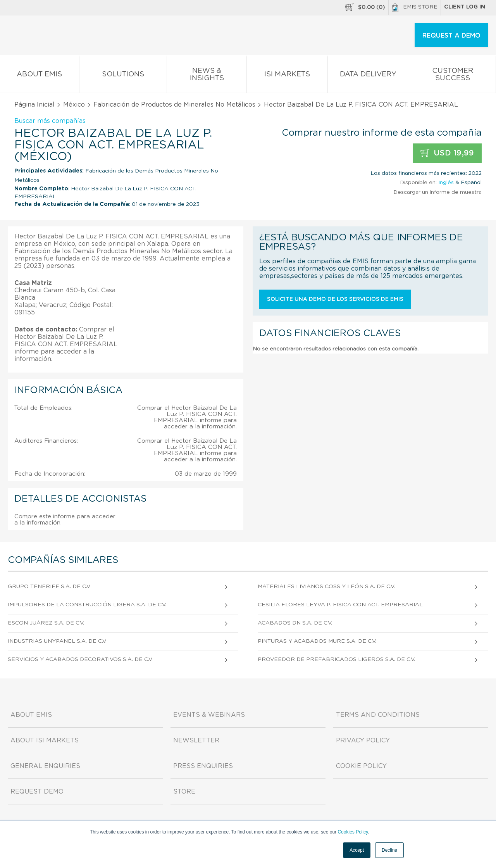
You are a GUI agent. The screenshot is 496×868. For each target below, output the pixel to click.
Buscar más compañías (50, 121)
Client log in (465, 7)
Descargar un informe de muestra (437, 192)
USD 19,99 (447, 153)
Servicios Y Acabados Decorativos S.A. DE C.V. (80, 659)
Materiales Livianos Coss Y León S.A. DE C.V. (326, 587)
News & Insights (207, 76)
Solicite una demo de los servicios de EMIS (335, 299)
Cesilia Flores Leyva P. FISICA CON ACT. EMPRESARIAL (340, 605)
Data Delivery (369, 76)
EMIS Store (415, 8)
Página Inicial (34, 105)
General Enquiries (45, 766)
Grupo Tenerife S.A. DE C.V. (49, 587)
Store (184, 792)
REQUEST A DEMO (451, 36)
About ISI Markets (45, 740)
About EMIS (40, 76)
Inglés (446, 183)
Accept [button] (357, 850)
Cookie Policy (361, 766)
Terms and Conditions (378, 715)
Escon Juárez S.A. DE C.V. (46, 623)
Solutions (123, 76)
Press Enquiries (203, 766)
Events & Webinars (209, 715)
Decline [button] (389, 850)
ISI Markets (287, 76)
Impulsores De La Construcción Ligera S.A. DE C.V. (87, 605)
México (74, 105)
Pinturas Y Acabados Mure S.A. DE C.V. (317, 641)
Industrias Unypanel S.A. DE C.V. (57, 641)
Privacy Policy (363, 740)
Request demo (37, 792)
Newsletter (196, 740)
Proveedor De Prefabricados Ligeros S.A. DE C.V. (336, 659)
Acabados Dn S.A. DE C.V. (295, 623)
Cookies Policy (353, 832)
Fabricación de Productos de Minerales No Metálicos (174, 105)
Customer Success (452, 76)
